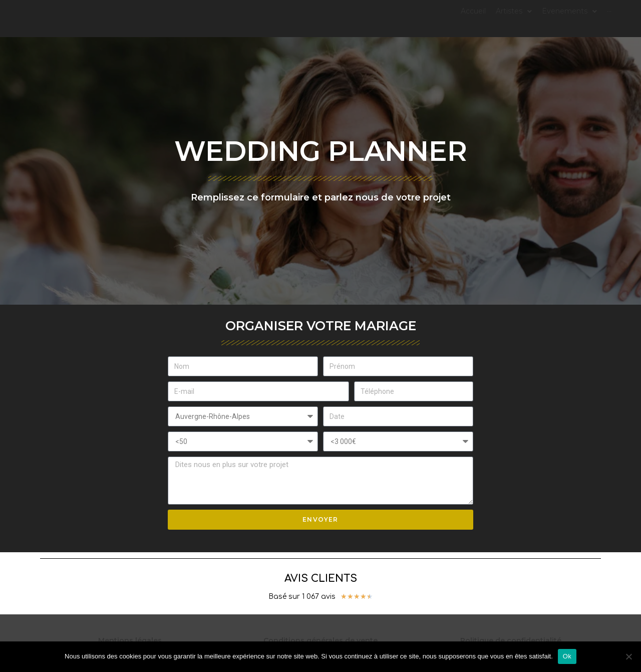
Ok (567, 656)
